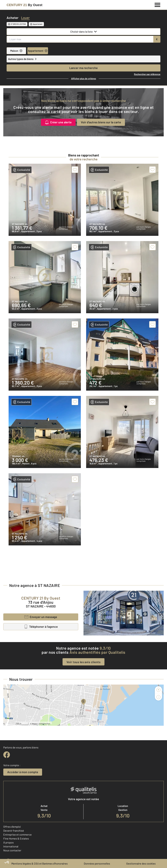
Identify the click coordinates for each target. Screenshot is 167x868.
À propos (8, 842)
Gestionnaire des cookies (141, 863)
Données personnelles (97, 863)
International (11, 846)
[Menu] (158, 4)
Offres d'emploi (12, 827)
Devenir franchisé (14, 831)
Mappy (35, 724)
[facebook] (7, 755)
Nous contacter (12, 850)
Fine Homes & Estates (16, 838)
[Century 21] (25, 5)
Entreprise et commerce (17, 834)
